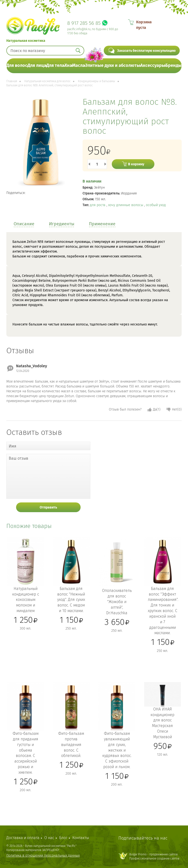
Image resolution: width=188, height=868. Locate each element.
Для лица (37, 65)
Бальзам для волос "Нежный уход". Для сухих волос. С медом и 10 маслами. (71, 600)
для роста (98, 205)
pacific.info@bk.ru (79, 29)
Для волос (17, 65)
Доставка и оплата (23, 838)
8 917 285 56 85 (84, 23)
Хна (68, 65)
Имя (13, 446)
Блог (63, 838)
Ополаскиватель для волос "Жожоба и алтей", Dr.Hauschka (117, 602)
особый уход (156, 205)
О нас (49, 838)
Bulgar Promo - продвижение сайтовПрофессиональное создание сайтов (154, 856)
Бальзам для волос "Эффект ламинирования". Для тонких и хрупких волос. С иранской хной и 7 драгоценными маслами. (163, 611)
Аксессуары (153, 65)
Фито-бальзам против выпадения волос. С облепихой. (71, 745)
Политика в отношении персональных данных (43, 855)
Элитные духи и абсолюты (113, 65)
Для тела (55, 65)
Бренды (174, 65)
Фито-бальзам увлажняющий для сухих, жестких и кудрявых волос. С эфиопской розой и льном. (117, 750)
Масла (79, 65)
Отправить (48, 507)
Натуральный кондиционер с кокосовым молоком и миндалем (26, 600)
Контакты (81, 838)
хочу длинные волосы (126, 205)
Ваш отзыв (19, 458)
